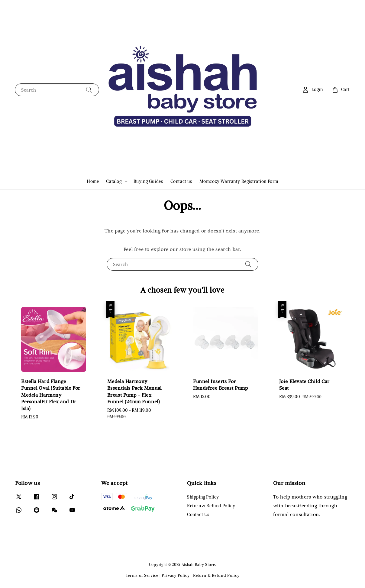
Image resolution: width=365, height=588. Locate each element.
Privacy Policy (176, 575)
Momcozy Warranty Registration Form (239, 181)
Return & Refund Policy (211, 506)
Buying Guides (148, 181)
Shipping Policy (203, 497)
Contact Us (198, 515)
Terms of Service (142, 575)
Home (93, 181)
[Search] (89, 90)
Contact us (181, 181)
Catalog (114, 181)
